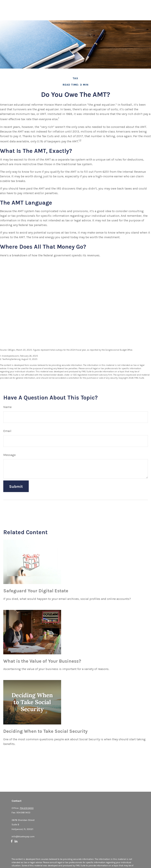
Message (9, 455)
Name (7, 407)
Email (7, 431)
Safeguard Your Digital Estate (36, 591)
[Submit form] (16, 486)
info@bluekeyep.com (23, 837)
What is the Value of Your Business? (42, 661)
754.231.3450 (27, 808)
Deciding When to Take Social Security (45, 731)
